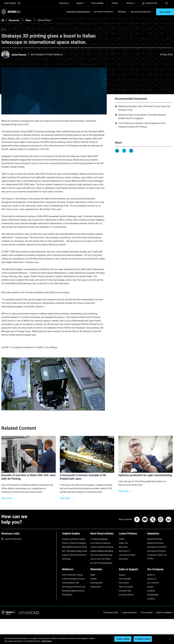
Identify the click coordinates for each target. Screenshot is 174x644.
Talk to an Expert (126, 587)
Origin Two (123, 543)
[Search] (167, 3)
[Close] (170, 639)
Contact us (152, 579)
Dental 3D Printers (155, 539)
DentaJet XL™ (125, 551)
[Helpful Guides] (75, 535)
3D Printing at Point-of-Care (74, 587)
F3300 (122, 539)
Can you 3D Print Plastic (101, 559)
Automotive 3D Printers (157, 547)
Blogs (28, 20)
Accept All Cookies (143, 639)
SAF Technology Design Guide (75, 551)
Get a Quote (124, 583)
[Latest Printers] (132, 535)
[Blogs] (35, 20)
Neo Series (123, 547)
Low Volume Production (101, 543)
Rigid (93, 575)
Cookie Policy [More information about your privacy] (46, 641)
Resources (64, 3)
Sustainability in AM (70, 583)
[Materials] (103, 570)
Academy (151, 591)
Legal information (130, 612)
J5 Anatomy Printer (127, 555)
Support (80, 3)
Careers (115, 3)
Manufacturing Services (141, 12)
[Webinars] (75, 570)
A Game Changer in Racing (73, 579)
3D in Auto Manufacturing (101, 555)
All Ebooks (66, 559)
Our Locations (153, 583)
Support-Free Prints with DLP (74, 555)
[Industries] (160, 535)
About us (130, 3)
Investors (151, 599)
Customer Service (126, 595)
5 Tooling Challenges (99, 539)
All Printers (123, 559)
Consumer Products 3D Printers (157, 557)
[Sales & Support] (132, 570)
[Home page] (2, 20)
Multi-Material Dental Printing (74, 547)
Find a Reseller (97, 3)
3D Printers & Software (103, 12)
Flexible (94, 579)
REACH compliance (165, 612)
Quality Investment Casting (74, 539)
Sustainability (153, 595)
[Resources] (23, 20)
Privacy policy (147, 612)
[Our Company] (160, 570)
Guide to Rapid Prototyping (102, 547)
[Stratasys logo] (11, 12)
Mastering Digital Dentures (73, 591)
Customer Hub (150, 3)
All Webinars (67, 595)
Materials (122, 12)
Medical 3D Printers (155, 543)
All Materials (96, 587)
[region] (87, 639)
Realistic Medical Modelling (102, 551)
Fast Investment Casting (72, 575)
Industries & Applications (78, 12)
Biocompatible (96, 583)
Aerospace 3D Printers (156, 551)
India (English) (13, 3)
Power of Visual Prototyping (74, 543)
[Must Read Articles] (103, 535)
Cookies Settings (123, 639)
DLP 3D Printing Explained (101, 563)
